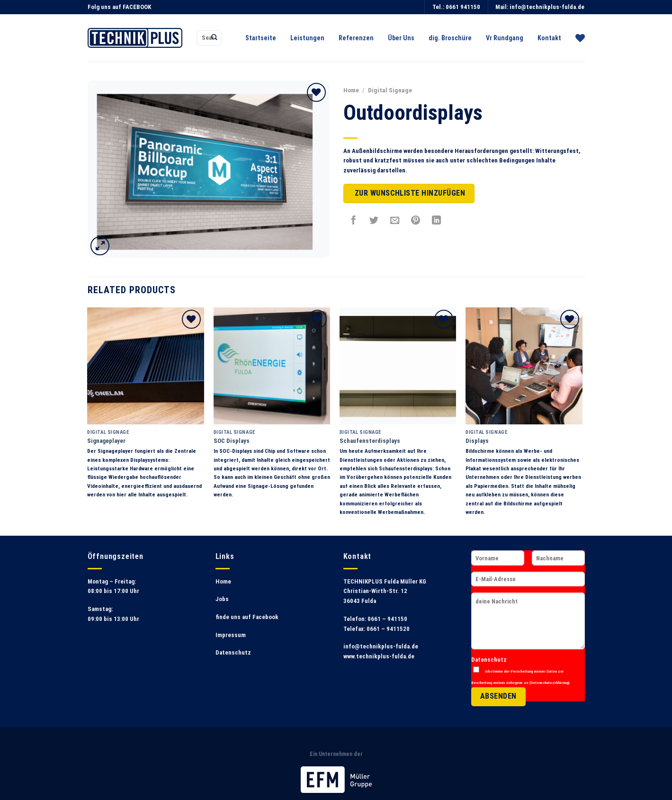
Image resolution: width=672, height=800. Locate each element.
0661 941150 (463, 7)
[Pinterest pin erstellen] (416, 220)
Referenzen (356, 38)
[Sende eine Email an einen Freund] (395, 220)
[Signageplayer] (146, 366)
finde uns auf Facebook (247, 617)
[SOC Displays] (272, 366)
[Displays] (524, 366)
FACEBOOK (137, 7)
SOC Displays (232, 441)
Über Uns (401, 38)
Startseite (261, 38)
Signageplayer (106, 441)
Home (351, 90)
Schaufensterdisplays (370, 441)
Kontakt (549, 38)
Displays (477, 441)
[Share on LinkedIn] (437, 220)
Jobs (222, 599)
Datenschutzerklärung (549, 683)
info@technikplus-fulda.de (547, 7)
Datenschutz (233, 652)
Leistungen (307, 38)
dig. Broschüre (450, 38)
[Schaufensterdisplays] (398, 366)
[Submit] (214, 38)
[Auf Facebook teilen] (353, 220)
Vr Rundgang (505, 38)
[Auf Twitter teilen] (374, 220)
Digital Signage (390, 90)
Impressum (231, 635)
